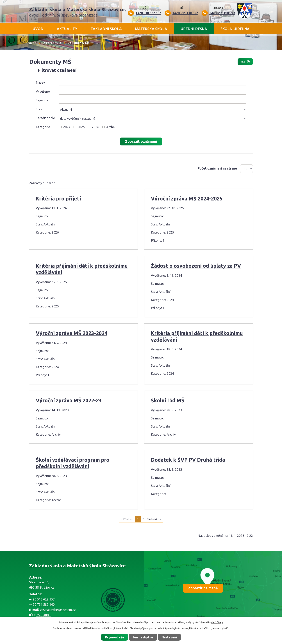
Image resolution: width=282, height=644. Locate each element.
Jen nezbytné (143, 637)
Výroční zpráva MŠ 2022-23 (69, 400)
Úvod (38, 29)
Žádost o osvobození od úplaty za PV (196, 266)
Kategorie (43, 127)
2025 (81, 127)
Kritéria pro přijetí (58, 198)
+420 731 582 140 (42, 604)
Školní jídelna (235, 29)
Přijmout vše (115, 637)
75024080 (43, 615)
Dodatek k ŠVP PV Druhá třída (188, 460)
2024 (67, 127)
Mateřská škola (151, 29)
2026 (95, 127)
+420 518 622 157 (42, 599)
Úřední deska (194, 29)
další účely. (217, 622)
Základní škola (106, 29)
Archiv (111, 127)
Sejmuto (42, 100)
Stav (39, 109)
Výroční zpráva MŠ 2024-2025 (187, 198)
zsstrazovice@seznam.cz (58, 610)
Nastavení (169, 637)
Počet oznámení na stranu (217, 168)
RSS (245, 62)
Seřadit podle (45, 118)
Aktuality (67, 29)
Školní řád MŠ (168, 400)
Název (40, 82)
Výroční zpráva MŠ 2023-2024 (72, 333)
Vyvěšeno (43, 91)
